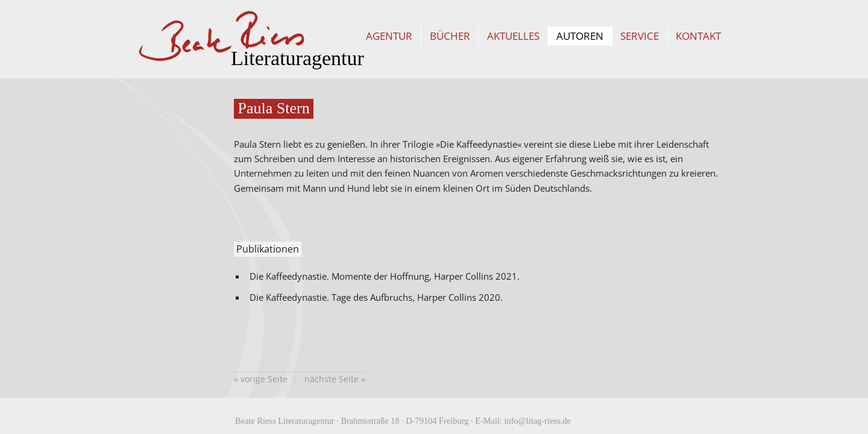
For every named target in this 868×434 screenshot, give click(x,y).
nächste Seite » (335, 379)
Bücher (450, 36)
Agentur (389, 36)
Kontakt (698, 36)
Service (640, 36)
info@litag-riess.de (538, 421)
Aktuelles (513, 36)
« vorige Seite (261, 379)
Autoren (580, 36)
